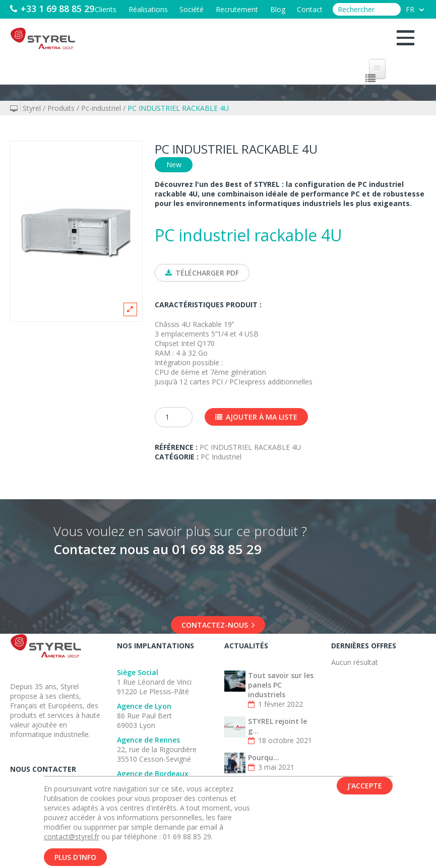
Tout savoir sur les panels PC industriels (281, 685)
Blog (277, 26)
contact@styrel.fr (72, 840)
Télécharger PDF (202, 273)
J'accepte (365, 789)
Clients (105, 26)
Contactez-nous (218, 625)
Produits (61, 108)
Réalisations (147, 26)
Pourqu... (264, 758)
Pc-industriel (101, 108)
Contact (310, 26)
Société (191, 26)
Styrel (32, 108)
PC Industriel (221, 457)
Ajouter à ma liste (256, 418)
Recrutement (236, 26)
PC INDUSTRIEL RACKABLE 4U (178, 108)
